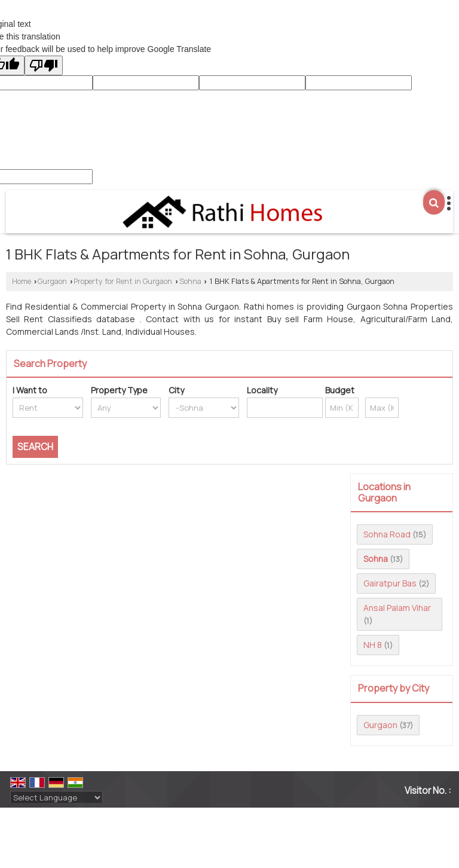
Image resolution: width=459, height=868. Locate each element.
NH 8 (373, 645)
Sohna (190, 281)
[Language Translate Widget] (56, 797)
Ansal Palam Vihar (397, 608)
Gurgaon (52, 281)
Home (22, 281)
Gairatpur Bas (390, 583)
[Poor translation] (44, 65)
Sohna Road (387, 534)
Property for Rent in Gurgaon (123, 281)
